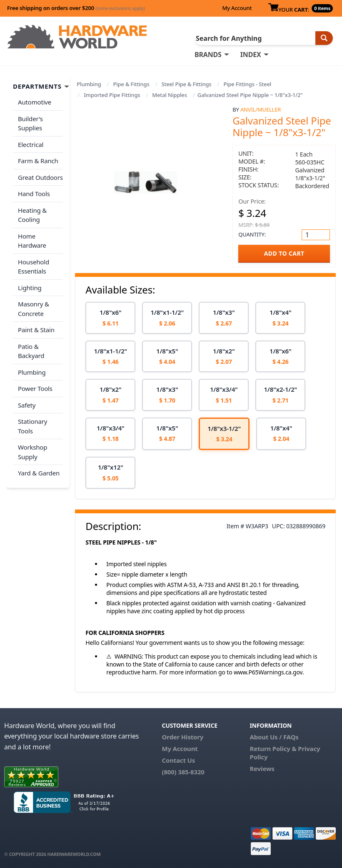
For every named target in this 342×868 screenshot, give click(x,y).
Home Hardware (32, 241)
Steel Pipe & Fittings (186, 84)
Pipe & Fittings (131, 84)
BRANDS (208, 55)
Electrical (31, 144)
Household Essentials (34, 267)
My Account (237, 8)
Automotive (35, 102)
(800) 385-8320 (183, 772)
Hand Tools (34, 194)
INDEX (251, 55)
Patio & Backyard (31, 351)
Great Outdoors (40, 177)
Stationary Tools (32, 426)
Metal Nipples (170, 95)
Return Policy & (273, 749)
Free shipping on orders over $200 (76, 8)
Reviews (262, 769)
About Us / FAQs (274, 737)
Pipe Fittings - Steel (247, 84)
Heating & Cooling (32, 215)
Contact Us (178, 760)
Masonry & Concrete (34, 309)
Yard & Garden (39, 473)
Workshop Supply (32, 452)
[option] (110, 318)
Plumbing (89, 84)
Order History (182, 737)
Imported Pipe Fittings (112, 95)
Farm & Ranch (38, 161)
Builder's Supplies (30, 123)
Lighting (30, 288)
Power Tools (35, 388)
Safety (27, 405)
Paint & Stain (36, 330)
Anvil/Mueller (261, 109)
